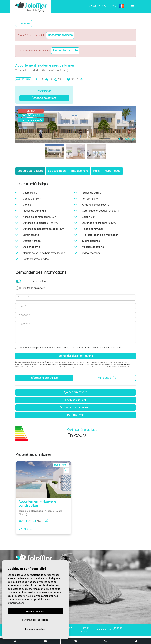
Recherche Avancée (60, 35)
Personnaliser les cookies (35, 620)
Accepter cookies (35, 611)
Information (70, 571)
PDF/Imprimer (75, 415)
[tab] (30, 171)
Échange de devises (44, 98)
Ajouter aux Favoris (75, 392)
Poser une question (34, 281)
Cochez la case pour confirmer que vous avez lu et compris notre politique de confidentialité (70, 348)
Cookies (110, 629)
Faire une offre (107, 378)
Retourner (24, 23)
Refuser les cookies (35, 629)
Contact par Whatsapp (75, 407)
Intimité (101, 629)
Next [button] (132, 125)
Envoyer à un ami (76, 400)
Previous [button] (19, 125)
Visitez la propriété (34, 288)
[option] (75, 125)
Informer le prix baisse (44, 378)
